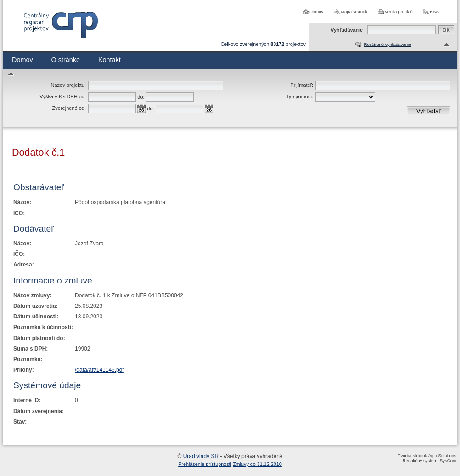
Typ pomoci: (300, 96)
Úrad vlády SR (201, 456)
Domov (316, 12)
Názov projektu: (68, 85)
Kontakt (109, 60)
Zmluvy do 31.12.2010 (257, 464)
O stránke (66, 60)
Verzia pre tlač (399, 12)
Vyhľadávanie (347, 30)
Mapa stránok (354, 12)
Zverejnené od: (69, 108)
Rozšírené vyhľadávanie (387, 44)
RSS (434, 12)
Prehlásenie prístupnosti (205, 464)
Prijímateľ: (302, 85)
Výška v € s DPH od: (63, 96)
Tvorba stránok (413, 456)
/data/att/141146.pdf (99, 370)
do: (141, 97)
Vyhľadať (429, 111)
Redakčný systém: (421, 461)
